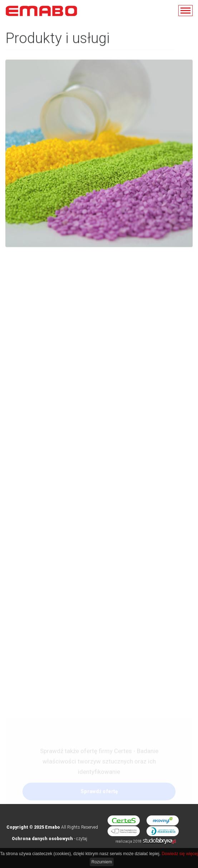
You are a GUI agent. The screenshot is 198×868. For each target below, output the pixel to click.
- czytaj (50, 839)
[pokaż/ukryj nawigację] (185, 11)
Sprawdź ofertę (99, 795)
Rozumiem (102, 862)
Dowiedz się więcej (180, 854)
